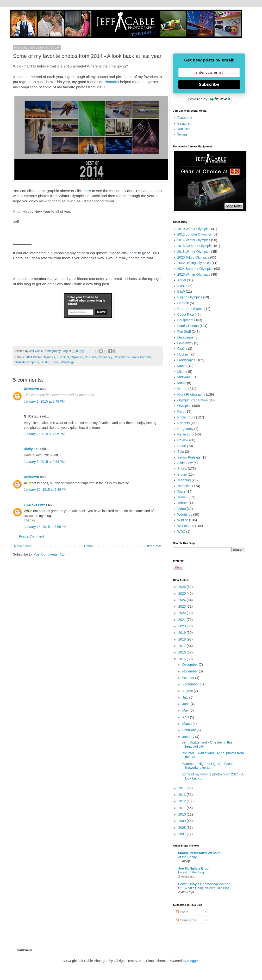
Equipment (185, 320)
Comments (186, 920)
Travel (55, 362)
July (186, 697)
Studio (45, 362)
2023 (183, 606)
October (189, 678)
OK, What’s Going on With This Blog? (205, 888)
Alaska (182, 286)
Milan (181, 372)
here (87, 191)
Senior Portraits (141, 357)
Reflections (121, 357)
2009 (183, 821)
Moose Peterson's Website (199, 853)
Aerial (182, 280)
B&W (181, 291)
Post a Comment (31, 536)
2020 (183, 626)
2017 (183, 646)
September (191, 684)
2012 (183, 801)
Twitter (182, 135)
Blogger (193, 961)
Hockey (183, 354)
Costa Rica (186, 315)
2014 (183, 788)
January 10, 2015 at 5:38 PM (45, 490)
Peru (181, 411)
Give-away (185, 343)
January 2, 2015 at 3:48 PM (44, 401)
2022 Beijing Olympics (194, 263)
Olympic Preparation (193, 400)
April (186, 717)
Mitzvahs (184, 377)
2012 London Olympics (195, 234)
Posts (182, 912)
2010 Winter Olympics (194, 229)
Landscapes (187, 360)
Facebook (185, 118)
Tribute (183, 503)
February (189, 730)
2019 (183, 633)
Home (88, 546)
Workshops (186, 526)
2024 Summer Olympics (195, 269)
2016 (183, 652)
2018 (183, 639)
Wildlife (183, 520)
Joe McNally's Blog (193, 868)
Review (183, 440)
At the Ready (187, 857)
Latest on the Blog (191, 872)
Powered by (209, 99)
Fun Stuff (63, 357)
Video (182, 509)
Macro (182, 366)
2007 (183, 834)
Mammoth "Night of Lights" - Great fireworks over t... (207, 766)
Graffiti (182, 349)
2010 (183, 814)
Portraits (90, 357)
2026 (183, 587)
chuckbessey (34, 504)
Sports (35, 362)
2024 (183, 600)
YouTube (184, 129)
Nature (182, 389)
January (189, 737)
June (186, 704)
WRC (181, 532)
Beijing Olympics (190, 297)
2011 (183, 808)
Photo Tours (186, 417)
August (188, 691)
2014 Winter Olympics (40, 357)
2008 (183, 828)
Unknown (31, 389)
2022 (183, 613)
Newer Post (23, 546)
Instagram (185, 123)
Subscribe (209, 84)
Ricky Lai (31, 449)
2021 (183, 620)
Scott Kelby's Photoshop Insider (204, 884)
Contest (183, 303)
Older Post (153, 546)
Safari (182, 446)
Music (182, 383)
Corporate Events (190, 309)
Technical (184, 486)
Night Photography (191, 394)
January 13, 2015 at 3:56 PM (45, 527)
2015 (183, 659)
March (187, 724)
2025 (183, 593)
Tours (181, 491)
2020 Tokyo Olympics (193, 257)
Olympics (77, 357)
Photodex (111, 82)
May (186, 710)
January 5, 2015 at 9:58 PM (44, 462)
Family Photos (188, 326)
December (190, 665)
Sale (181, 452)
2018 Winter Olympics (194, 252)
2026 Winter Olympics (194, 274)
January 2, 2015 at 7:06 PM (44, 434)
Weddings (68, 362)
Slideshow (22, 362)
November (190, 671)
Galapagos (186, 337)
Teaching (184, 480)
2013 (183, 795)
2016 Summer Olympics (195, 246)
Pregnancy (105, 357)
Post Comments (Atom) (51, 554)
